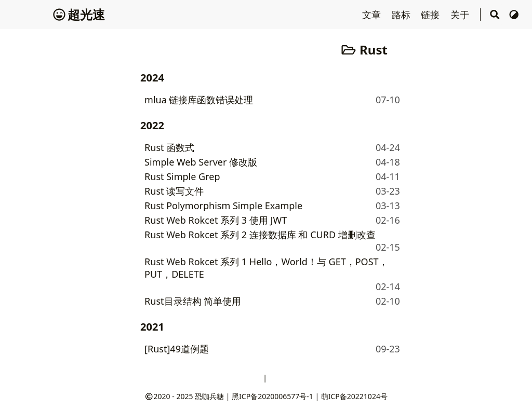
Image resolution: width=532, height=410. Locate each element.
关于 (461, 15)
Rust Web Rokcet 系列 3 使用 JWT (216, 220)
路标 (402, 15)
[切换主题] (514, 15)
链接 (431, 15)
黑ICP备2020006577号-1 (272, 396)
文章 (373, 15)
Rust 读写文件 (174, 191)
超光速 (79, 14)
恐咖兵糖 (209, 396)
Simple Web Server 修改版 (201, 162)
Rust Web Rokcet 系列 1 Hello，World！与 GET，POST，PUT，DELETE (266, 268)
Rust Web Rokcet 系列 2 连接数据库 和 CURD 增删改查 (260, 235)
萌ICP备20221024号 (354, 396)
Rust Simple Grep (182, 176)
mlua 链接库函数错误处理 (199, 100)
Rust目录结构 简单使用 (193, 301)
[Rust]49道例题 (177, 349)
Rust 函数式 (169, 147)
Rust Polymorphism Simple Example (223, 206)
